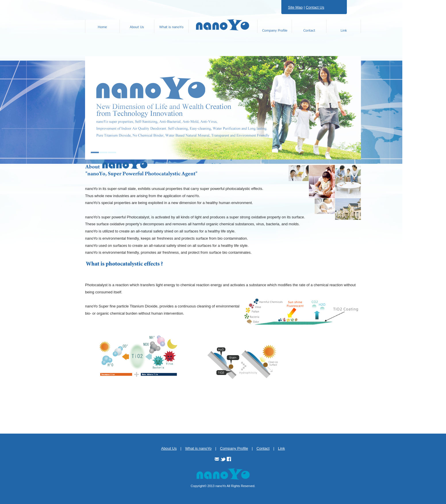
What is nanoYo (198, 448)
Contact (263, 448)
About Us (169, 448)
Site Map (295, 7)
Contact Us (315, 7)
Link (281, 448)
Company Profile (234, 448)
